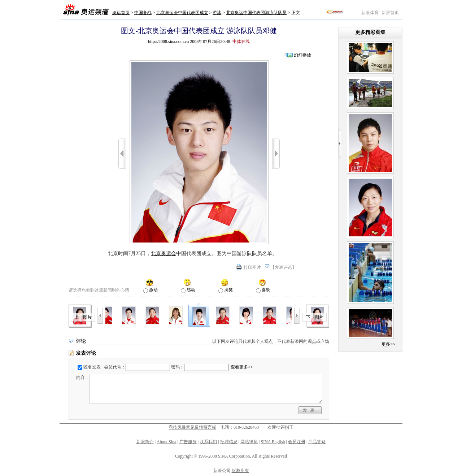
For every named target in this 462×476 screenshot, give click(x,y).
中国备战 (143, 13)
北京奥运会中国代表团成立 (182, 13)
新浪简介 (145, 442)
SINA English (273, 442)
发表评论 (283, 267)
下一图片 (315, 317)
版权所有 (240, 471)
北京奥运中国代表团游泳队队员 (256, 13)
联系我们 (208, 442)
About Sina (166, 442)
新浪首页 (390, 13)
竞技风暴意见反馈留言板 (192, 427)
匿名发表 (92, 367)
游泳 (217, 13)
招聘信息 (229, 442)
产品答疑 (317, 442)
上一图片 (83, 317)
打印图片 (252, 267)
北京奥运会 (164, 254)
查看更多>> (242, 367)
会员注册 (297, 442)
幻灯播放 (302, 55)
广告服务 (188, 442)
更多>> (388, 344)
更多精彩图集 (370, 32)
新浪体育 (370, 13)
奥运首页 (121, 13)
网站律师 (249, 442)
